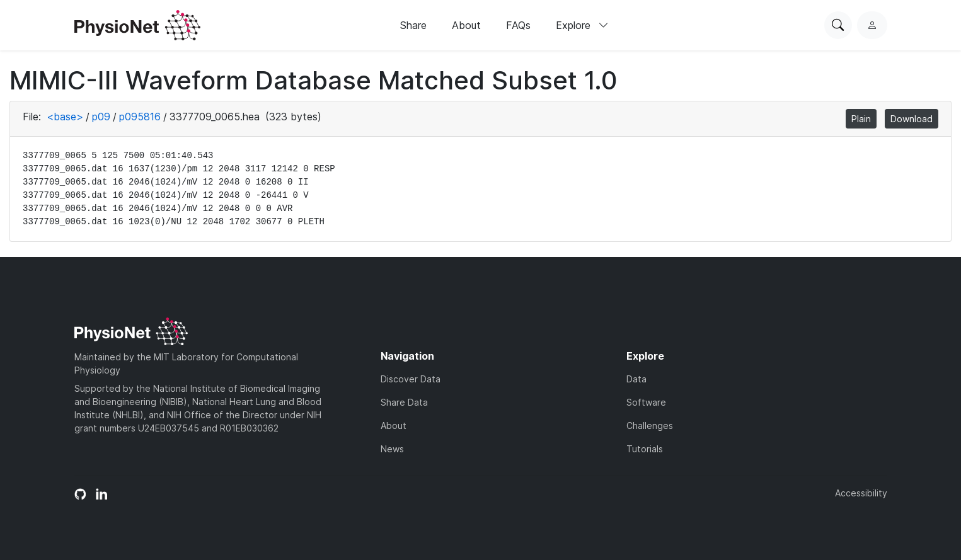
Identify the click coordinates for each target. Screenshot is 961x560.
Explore (582, 25)
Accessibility (861, 493)
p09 (101, 117)
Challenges (650, 426)
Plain (861, 119)
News (392, 449)
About (466, 25)
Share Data (404, 402)
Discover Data (411, 379)
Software (646, 402)
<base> (65, 117)
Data (636, 379)
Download (912, 119)
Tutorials (645, 449)
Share (413, 25)
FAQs (518, 25)
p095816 (140, 117)
